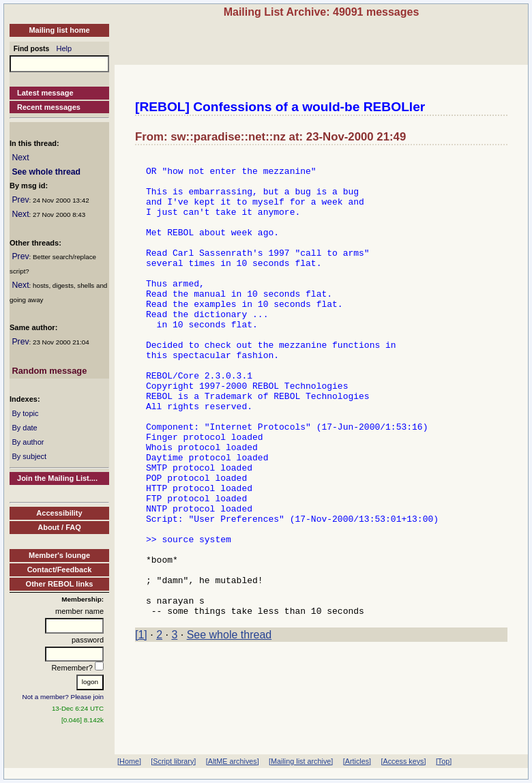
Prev (20, 200)
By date (24, 428)
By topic (25, 413)
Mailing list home (59, 30)
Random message (49, 371)
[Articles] (357, 761)
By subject (29, 456)
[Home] (129, 761)
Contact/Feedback (60, 570)
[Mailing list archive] (301, 761)
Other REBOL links (60, 584)
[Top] (444, 761)
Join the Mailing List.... (57, 478)
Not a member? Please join (63, 697)
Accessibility (59, 513)
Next (20, 158)
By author (28, 442)
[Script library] (173, 761)
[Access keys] (403, 761)
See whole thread (46, 172)
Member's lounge (59, 555)
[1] (141, 727)
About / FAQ (59, 527)
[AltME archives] (233, 761)
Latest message (45, 93)
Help (64, 48)
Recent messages (49, 107)
